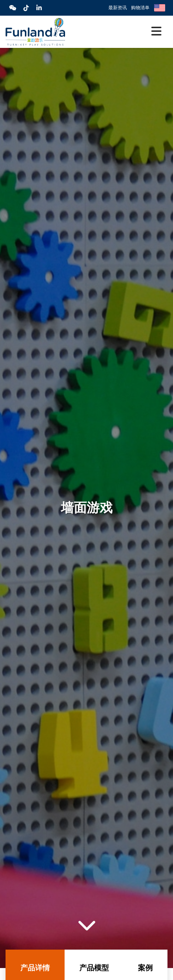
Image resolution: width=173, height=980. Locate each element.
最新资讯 (118, 7)
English (160, 8)
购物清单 (140, 7)
